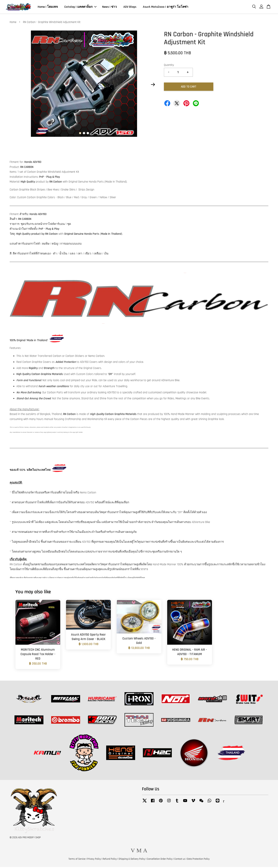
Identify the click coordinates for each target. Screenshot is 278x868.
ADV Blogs (130, 7)
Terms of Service (77, 860)
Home (13, 23)
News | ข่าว (109, 7)
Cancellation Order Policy (160, 860)
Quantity (169, 66)
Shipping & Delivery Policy (132, 860)
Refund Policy (110, 860)
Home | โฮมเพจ (48, 7)
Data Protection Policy (198, 860)
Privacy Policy (94, 860)
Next (153, 86)
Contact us (180, 860)
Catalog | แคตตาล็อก (80, 7)
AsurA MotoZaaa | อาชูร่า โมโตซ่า (166, 7)
